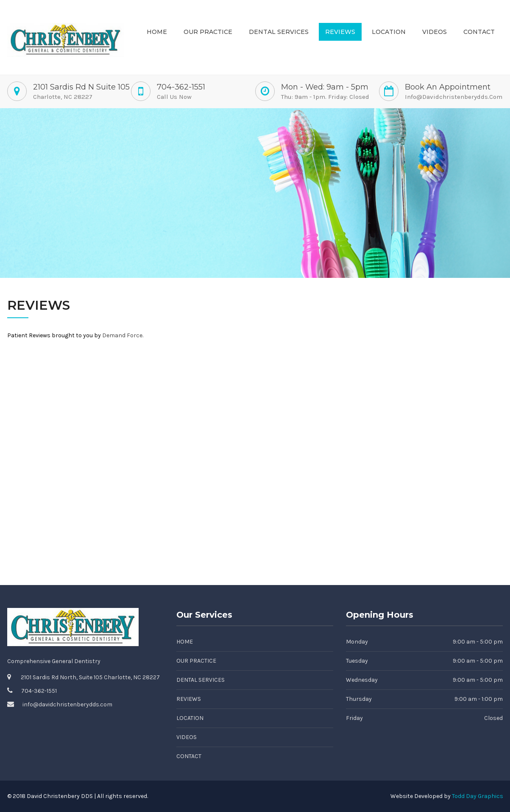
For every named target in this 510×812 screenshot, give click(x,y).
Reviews (340, 32)
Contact (479, 32)
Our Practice (208, 32)
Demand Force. (123, 335)
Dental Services (279, 32)
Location (389, 32)
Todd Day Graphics (478, 796)
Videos (435, 32)
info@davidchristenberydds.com (454, 97)
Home (157, 32)
